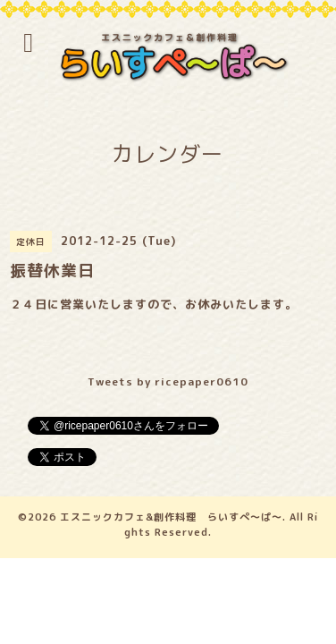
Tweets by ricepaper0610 (168, 381)
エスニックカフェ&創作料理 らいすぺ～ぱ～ (171, 517)
